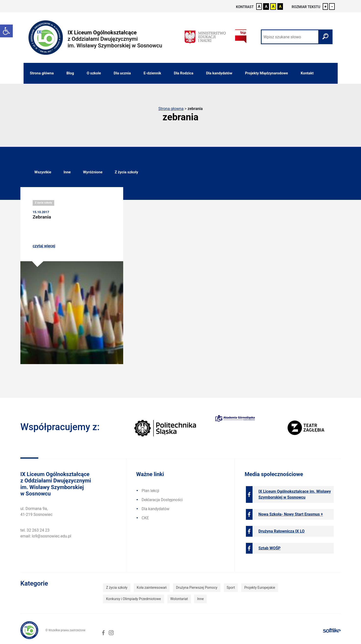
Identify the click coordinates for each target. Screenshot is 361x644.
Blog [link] (70, 73)
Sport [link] (231, 588)
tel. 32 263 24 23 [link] (35, 530)
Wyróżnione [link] (93, 172)
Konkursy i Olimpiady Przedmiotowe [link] (133, 599)
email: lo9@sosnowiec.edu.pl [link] (46, 536)
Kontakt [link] (307, 73)
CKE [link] (145, 518)
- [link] (332, 7)
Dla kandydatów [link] (219, 73)
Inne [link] (67, 172)
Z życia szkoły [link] (126, 172)
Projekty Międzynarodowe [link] (267, 73)
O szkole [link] (94, 73)
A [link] (259, 7)
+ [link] (326, 7)
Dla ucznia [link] (122, 73)
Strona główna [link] (42, 73)
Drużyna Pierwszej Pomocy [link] (197, 588)
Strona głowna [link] (171, 109)
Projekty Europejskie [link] (260, 588)
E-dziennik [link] (152, 73)
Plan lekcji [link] (150, 491)
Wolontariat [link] (179, 599)
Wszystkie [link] (43, 172)
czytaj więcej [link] (44, 246)
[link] (6, 31)
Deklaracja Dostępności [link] (162, 500)
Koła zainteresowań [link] (152, 588)
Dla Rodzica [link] (183, 73)
